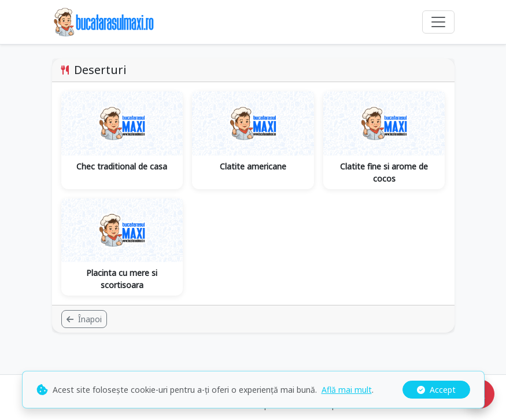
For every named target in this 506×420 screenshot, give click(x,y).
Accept (436, 390)
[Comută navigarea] (438, 22)
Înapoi (84, 319)
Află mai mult (347, 390)
